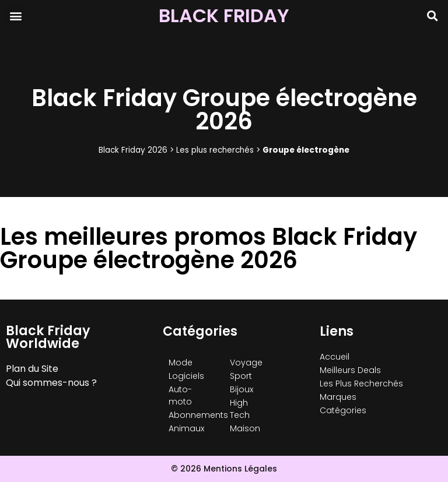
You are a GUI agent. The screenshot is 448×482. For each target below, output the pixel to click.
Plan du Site (32, 369)
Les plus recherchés (215, 150)
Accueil (335, 357)
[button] (15, 15)
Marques (338, 397)
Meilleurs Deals (350, 370)
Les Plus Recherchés (361, 384)
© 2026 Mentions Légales (224, 469)
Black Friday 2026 (133, 150)
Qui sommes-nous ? (51, 383)
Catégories (343, 410)
